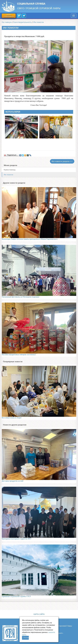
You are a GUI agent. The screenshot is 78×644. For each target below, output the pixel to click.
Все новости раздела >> (62, 161)
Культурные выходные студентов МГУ (17, 539)
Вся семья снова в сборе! (12, 418)
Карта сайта (39, 614)
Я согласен (26, 638)
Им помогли (39, 22)
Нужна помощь (10, 170)
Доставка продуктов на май (13, 481)
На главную (7, 22)
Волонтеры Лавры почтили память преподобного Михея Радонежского (30, 239)
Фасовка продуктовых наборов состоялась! (19, 354)
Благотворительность (22, 22)
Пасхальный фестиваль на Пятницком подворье (21, 297)
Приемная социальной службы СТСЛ (16, 596)
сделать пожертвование (9, 16)
